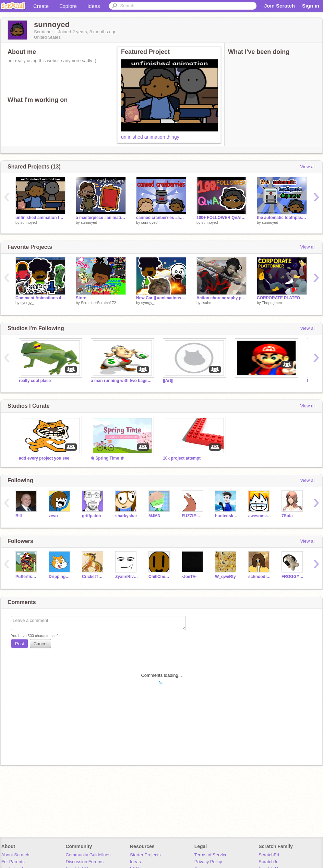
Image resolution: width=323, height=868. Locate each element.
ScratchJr (268, 862)
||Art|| (168, 381)
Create (41, 6)
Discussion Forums (85, 862)
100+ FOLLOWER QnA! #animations (222, 218)
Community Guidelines (88, 855)
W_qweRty (225, 577)
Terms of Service (211, 855)
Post (20, 644)
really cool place (35, 381)
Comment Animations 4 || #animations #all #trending (40, 298)
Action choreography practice (222, 298)
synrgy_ (27, 303)
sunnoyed (29, 222)
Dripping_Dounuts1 (60, 577)
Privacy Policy (208, 862)
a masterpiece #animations (101, 218)
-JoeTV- (189, 577)
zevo (53, 516)
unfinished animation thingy (150, 137)
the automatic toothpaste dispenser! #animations (282, 218)
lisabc (206, 303)
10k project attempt (182, 458)
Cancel (40, 644)
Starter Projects (145, 855)
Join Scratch (279, 6)
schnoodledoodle (260, 577)
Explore (68, 6)
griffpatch (91, 516)
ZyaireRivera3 (127, 577)
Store (81, 298)
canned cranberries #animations (161, 218)
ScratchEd (269, 855)
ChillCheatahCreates (160, 577)
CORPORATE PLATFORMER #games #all (282, 298)
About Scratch (15, 855)
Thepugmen (272, 303)
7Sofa (287, 516)
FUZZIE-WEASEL (193, 516)
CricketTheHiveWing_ (93, 577)
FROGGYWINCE (293, 577)
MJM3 (154, 516)
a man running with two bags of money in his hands (122, 381)
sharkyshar (126, 516)
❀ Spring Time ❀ (107, 458)
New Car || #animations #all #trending (161, 298)
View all (308, 167)
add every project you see (44, 458)
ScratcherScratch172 (99, 303)
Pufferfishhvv (27, 577)
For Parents (13, 862)
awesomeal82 (260, 516)
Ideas (94, 6)
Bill (19, 516)
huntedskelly (226, 516)
